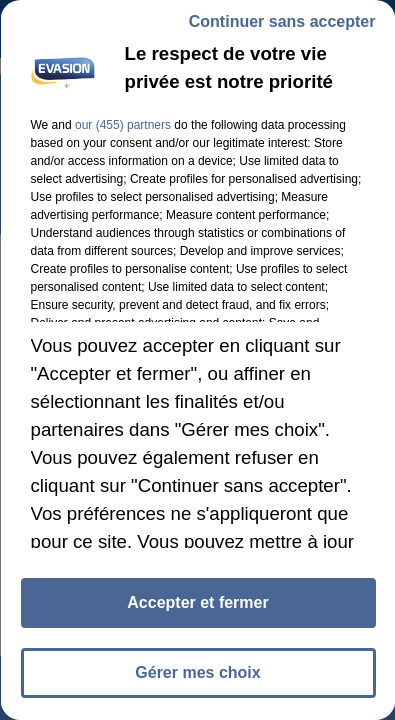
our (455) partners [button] (122, 125)
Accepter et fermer (197, 602)
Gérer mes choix (197, 672)
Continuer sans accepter (281, 21)
